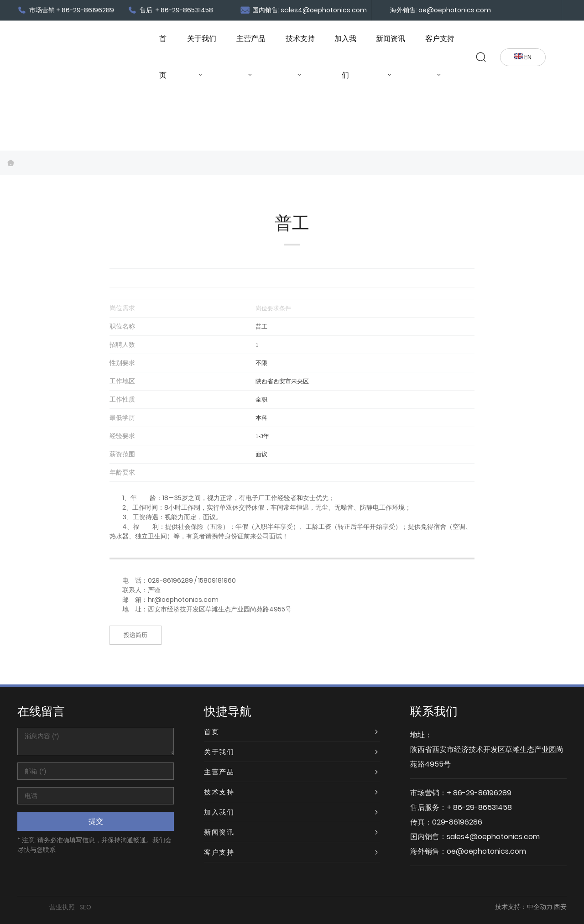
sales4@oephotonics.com (493, 837)
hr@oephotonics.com (183, 600)
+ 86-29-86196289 (479, 793)
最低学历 (122, 418)
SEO (85, 907)
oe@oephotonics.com (486, 851)
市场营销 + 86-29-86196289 (66, 10)
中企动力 (540, 907)
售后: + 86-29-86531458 (170, 10)
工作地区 (122, 381)
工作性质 (122, 399)
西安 (560, 907)
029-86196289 (170, 580)
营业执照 (62, 907)
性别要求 (122, 363)
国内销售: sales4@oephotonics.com (304, 10)
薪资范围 (122, 454)
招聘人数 (122, 345)
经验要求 (122, 436)
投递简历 (136, 635)
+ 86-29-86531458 (479, 807)
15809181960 (217, 580)
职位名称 (122, 326)
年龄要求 (122, 472)
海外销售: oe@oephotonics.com (441, 10)
